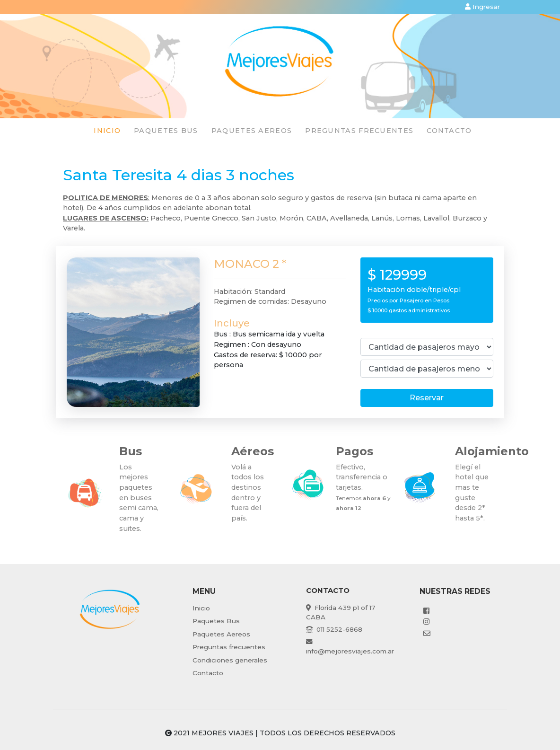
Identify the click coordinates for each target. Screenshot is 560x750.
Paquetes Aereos (221, 634)
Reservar (427, 398)
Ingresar (482, 7)
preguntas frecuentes (359, 131)
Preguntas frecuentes (229, 647)
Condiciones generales (230, 660)
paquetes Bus (166, 131)
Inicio (107, 131)
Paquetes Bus (216, 621)
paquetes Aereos (252, 131)
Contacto (449, 131)
